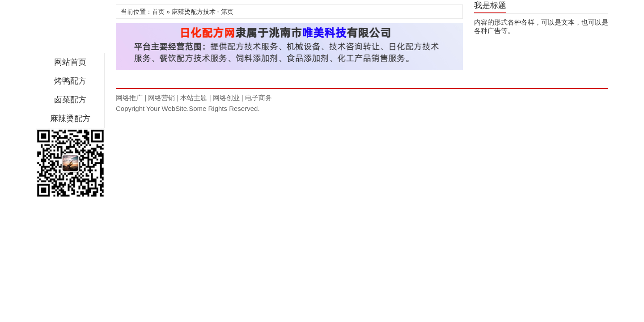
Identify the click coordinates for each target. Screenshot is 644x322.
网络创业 (226, 98)
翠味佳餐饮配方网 (70, 29)
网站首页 (70, 62)
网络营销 (161, 98)
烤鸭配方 (70, 81)
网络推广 (129, 98)
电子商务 (258, 98)
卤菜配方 (70, 100)
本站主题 (194, 98)
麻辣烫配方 (70, 119)
